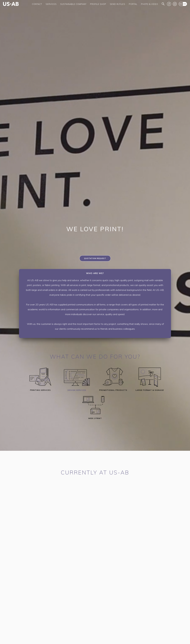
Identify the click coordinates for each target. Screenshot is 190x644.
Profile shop (98, 4)
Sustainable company (73, 4)
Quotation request (95, 258)
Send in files (118, 4)
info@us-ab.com (79, 536)
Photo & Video (150, 4)
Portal (133, 4)
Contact (37, 4)
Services (51, 4)
